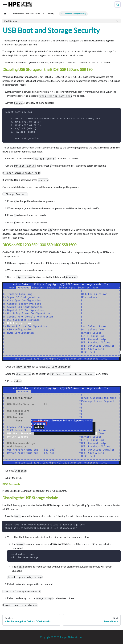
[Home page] (5, 14)
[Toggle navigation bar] (5, 4)
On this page (11, 21)
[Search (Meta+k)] (118, 4)
